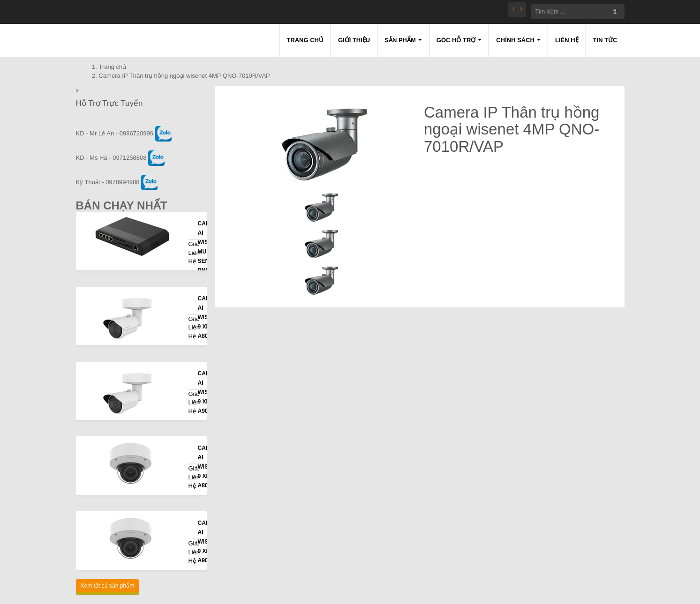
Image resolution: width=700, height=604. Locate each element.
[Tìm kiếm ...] (578, 12)
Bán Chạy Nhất (122, 205)
